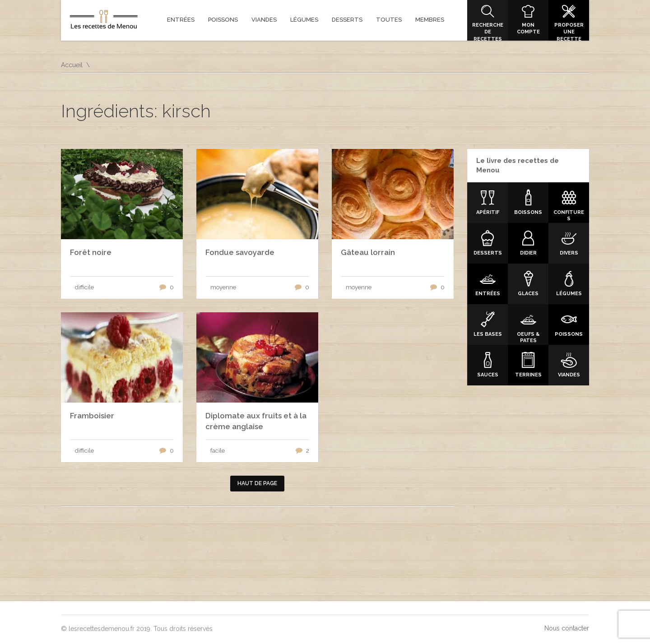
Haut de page (257, 483)
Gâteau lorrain (368, 252)
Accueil (72, 65)
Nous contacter (567, 628)
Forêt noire (91, 252)
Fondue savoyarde (240, 252)
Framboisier (92, 416)
